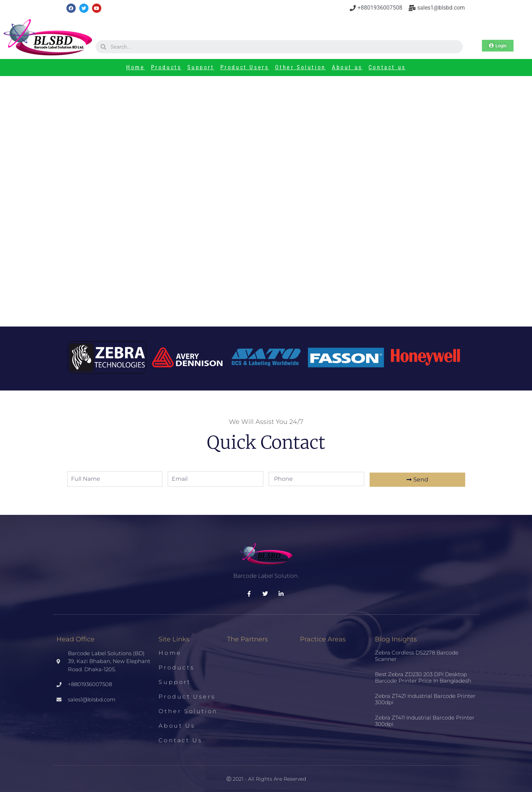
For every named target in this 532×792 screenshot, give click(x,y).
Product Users (245, 67)
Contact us (387, 67)
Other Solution (300, 67)
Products (166, 67)
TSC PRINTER (149, 191)
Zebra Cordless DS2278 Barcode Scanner (417, 656)
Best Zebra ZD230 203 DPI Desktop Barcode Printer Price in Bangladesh (400, 214)
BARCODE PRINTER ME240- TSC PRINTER (138, 201)
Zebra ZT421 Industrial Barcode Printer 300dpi (425, 699)
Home (135, 67)
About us (347, 67)
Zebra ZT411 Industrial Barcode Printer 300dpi (425, 721)
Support (201, 67)
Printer (118, 191)
